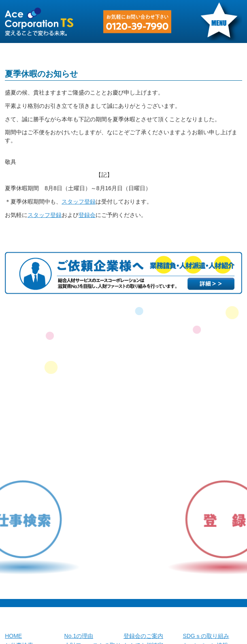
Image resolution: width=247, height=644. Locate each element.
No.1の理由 (79, 636)
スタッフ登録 (79, 202)
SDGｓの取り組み (206, 636)
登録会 (87, 215)
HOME (13, 636)
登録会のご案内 (143, 636)
